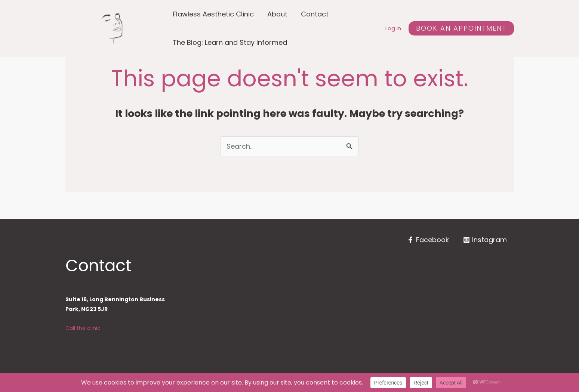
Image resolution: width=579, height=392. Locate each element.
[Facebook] (428, 240)
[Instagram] (485, 240)
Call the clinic (83, 328)
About (277, 14)
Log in (393, 28)
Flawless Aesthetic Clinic (213, 14)
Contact (315, 14)
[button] (461, 28)
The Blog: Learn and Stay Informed (230, 42)
